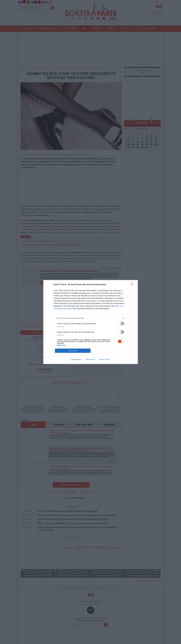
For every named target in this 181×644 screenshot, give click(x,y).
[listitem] (91, 318)
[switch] (121, 324)
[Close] (133, 285)
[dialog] (91, 322)
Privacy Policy (104, 359)
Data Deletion (77, 359)
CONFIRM (73, 351)
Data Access (90, 359)
